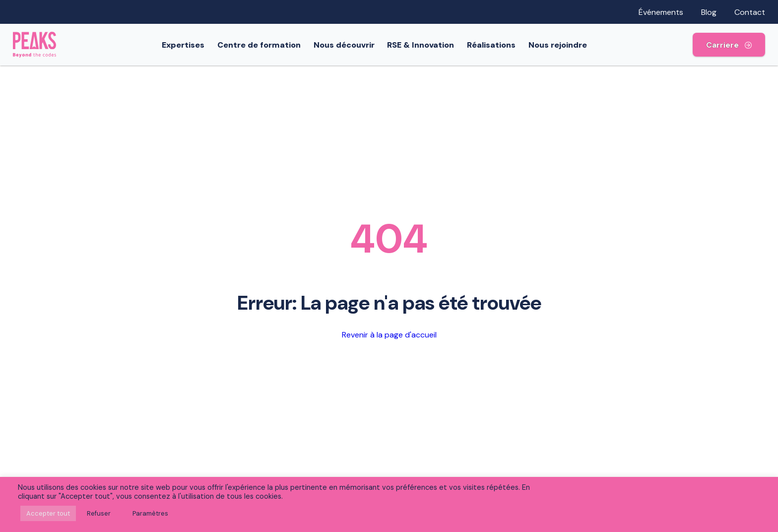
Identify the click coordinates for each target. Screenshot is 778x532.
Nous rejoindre (563, 45)
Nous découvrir (350, 45)
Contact (750, 12)
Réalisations (497, 45)
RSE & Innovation (426, 45)
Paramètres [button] (150, 513)
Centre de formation (264, 45)
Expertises (189, 45)
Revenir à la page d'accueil (389, 335)
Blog (709, 12)
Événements (661, 12)
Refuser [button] (99, 513)
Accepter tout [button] (48, 513)
